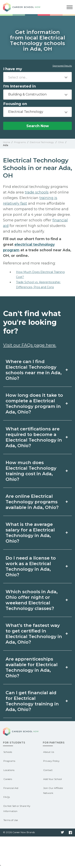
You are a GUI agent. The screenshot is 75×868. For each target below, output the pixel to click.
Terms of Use (11, 820)
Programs (9, 761)
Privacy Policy (51, 761)
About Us (49, 752)
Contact (48, 770)
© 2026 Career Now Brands (19, 832)
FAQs (7, 797)
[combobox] (37, 77)
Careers (8, 779)
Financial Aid (11, 788)
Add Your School (52, 779)
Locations (9, 770)
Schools (8, 752)
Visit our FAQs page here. (30, 345)
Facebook (70, 833)
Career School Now (25, 7)
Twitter (62, 833)
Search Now (38, 126)
